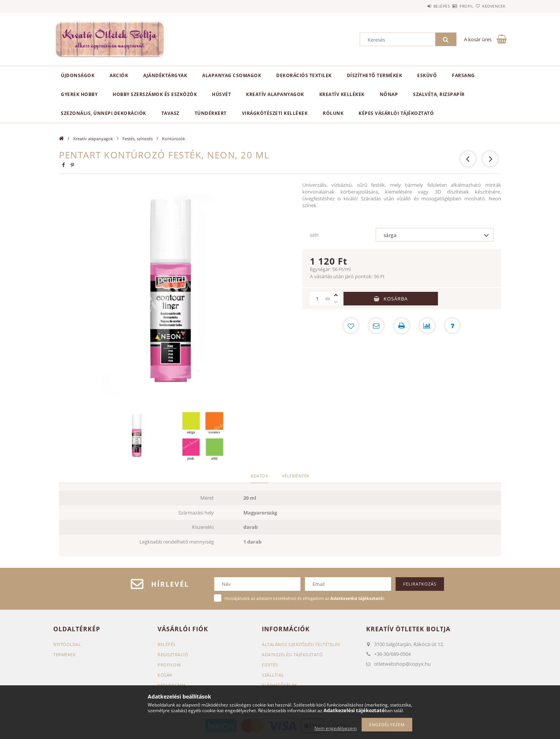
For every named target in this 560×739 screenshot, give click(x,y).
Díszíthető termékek (375, 75)
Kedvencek (490, 6)
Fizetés (270, 665)
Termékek (64, 655)
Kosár (165, 675)
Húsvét (221, 94)
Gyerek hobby (79, 94)
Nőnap (389, 94)
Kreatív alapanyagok (275, 94)
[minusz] (336, 302)
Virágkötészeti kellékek (275, 113)
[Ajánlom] (376, 326)
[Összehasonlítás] (427, 326)
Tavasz (170, 113)
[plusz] (336, 295)
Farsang (463, 75)
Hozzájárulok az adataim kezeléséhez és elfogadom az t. (305, 598)
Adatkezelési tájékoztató (292, 655)
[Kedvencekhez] (350, 326)
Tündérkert (211, 113)
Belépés (419, 6)
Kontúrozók (174, 139)
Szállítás (273, 675)
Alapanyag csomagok (232, 75)
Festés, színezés (138, 139)
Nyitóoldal (67, 644)
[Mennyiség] (317, 299)
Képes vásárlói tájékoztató (396, 113)
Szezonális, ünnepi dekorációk (104, 113)
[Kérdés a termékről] (453, 326)
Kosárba (396, 299)
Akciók (119, 75)
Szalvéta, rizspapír (439, 94)
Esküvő (427, 75)
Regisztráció (173, 655)
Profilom (169, 665)
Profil (453, 6)
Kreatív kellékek (342, 94)
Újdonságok (78, 75)
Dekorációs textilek (304, 75)
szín (314, 235)
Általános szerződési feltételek (301, 644)
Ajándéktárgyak (165, 75)
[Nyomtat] (402, 326)
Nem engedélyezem (336, 728)
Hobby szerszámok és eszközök (155, 94)
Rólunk (333, 113)
